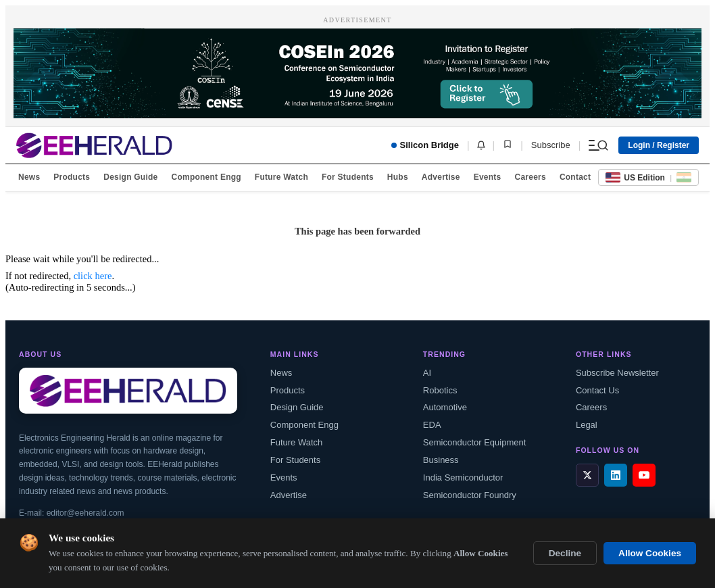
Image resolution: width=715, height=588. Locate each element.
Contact (575, 177)
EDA (432, 425)
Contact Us (597, 390)
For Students (348, 177)
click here (93, 276)
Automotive (445, 407)
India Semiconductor (463, 477)
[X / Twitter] (587, 475)
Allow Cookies (650, 553)
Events (488, 177)
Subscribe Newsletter (617, 373)
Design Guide (130, 177)
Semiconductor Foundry (470, 495)
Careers (530, 177)
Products (72, 177)
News (29, 177)
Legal (587, 425)
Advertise (441, 177)
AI (427, 373)
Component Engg (206, 177)
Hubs (398, 177)
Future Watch (281, 177)
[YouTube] (644, 475)
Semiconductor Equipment (474, 442)
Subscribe (551, 145)
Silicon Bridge (425, 145)
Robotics (440, 390)
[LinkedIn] (616, 475)
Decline (565, 553)
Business (441, 460)
